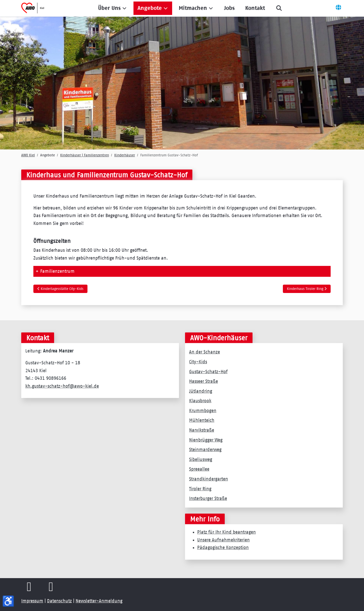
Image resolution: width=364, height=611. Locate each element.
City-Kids (198, 362)
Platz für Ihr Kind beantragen (226, 532)
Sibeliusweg (201, 459)
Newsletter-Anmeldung (99, 601)
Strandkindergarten (209, 479)
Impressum (32, 601)
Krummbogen (203, 411)
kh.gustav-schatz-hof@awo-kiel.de (62, 386)
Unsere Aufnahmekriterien (223, 540)
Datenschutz (59, 601)
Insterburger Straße (208, 498)
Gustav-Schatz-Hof (208, 372)
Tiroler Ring (200, 489)
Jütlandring (201, 391)
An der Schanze (204, 352)
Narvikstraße (202, 430)
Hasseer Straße (203, 381)
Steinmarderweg (205, 450)
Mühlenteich (202, 420)
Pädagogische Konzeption (223, 547)
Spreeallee (199, 469)
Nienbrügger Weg (206, 440)
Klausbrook (200, 401)
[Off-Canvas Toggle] (338, 8)
